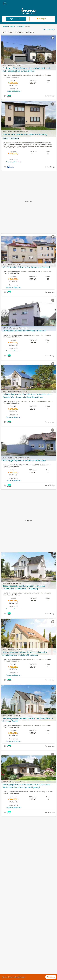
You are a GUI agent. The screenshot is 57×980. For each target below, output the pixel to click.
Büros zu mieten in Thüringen (12, 946)
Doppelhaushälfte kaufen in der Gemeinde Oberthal (20, 929)
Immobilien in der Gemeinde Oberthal (15, 907)
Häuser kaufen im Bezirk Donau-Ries (15, 968)
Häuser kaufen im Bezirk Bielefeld (13, 963)
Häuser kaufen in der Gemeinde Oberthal (16, 912)
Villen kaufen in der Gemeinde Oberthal (15, 920)
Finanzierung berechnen (13, 91)
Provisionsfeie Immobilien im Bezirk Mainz (16, 959)
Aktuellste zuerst (48, 29)
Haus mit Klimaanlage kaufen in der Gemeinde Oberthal (21, 934)
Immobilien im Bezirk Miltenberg (13, 954)
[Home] (28, 11)
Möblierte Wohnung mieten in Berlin (14, 950)
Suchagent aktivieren (29, 820)
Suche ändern (16, 19)
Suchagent (41, 19)
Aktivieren (51, 977)
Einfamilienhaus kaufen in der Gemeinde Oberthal (19, 925)
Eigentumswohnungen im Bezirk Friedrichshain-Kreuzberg (22, 972)
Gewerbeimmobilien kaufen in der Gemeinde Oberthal (21, 916)
